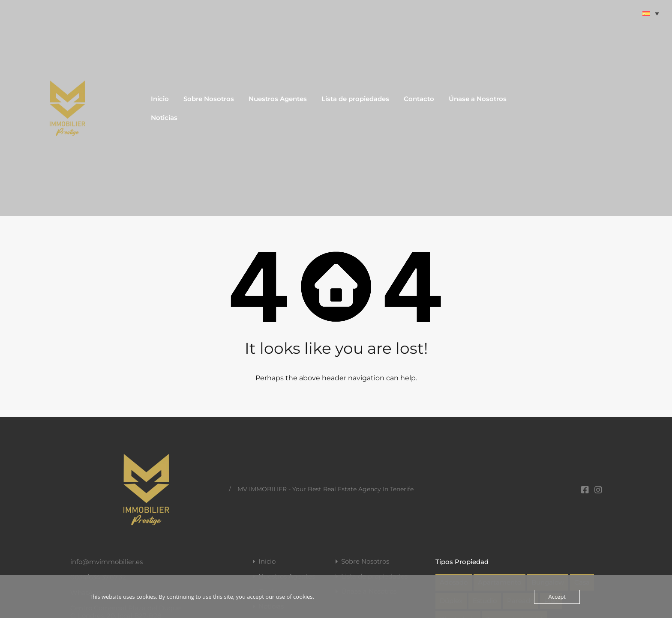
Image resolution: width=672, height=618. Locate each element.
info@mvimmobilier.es (106, 562)
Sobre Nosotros (209, 99)
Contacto (419, 99)
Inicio (160, 99)
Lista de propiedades (355, 99)
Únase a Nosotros (478, 99)
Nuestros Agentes (278, 99)
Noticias (164, 118)
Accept (557, 597)
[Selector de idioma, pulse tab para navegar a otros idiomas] (651, 14)
